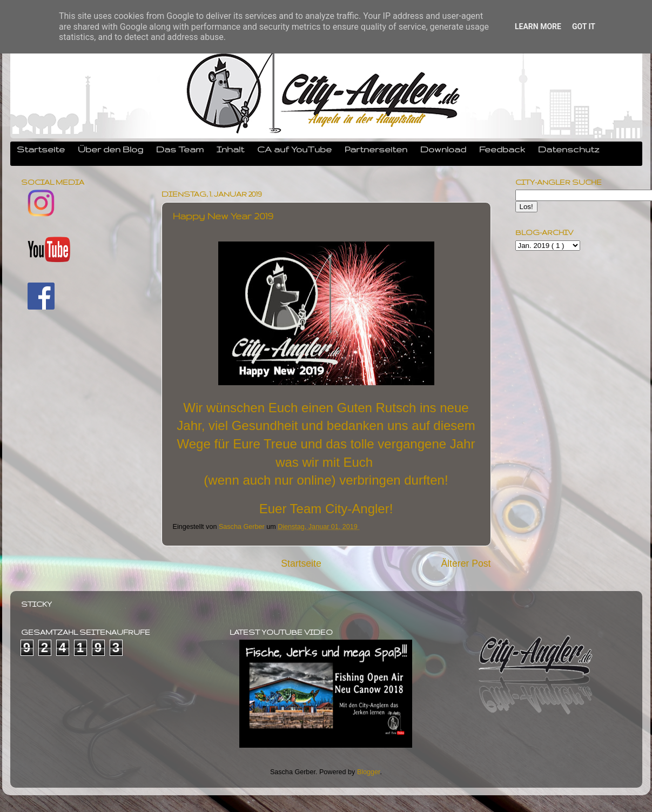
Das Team (180, 149)
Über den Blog (110, 149)
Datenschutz (569, 149)
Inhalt (230, 149)
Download (443, 149)
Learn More (538, 26)
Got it (584, 26)
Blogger (369, 772)
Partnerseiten (376, 149)
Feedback (502, 149)
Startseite (41, 149)
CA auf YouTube (294, 149)
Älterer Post (466, 563)
